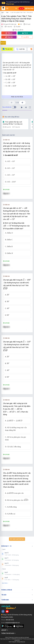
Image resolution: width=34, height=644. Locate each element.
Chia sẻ (9, 33)
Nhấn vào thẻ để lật (17, 97)
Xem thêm (5, 583)
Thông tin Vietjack (8, 633)
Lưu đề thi (25, 37)
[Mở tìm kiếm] (16, 8)
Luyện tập (20, 49)
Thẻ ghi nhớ (7, 49)
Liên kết (5, 630)
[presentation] (11, 76)
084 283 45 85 (10, 620)
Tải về (25, 33)
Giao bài (9, 37)
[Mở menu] (7, 8)
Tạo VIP (21, 8)
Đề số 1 (3, 43)
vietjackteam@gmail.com (12, 623)
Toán (7, 13)
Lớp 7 (3, 13)
